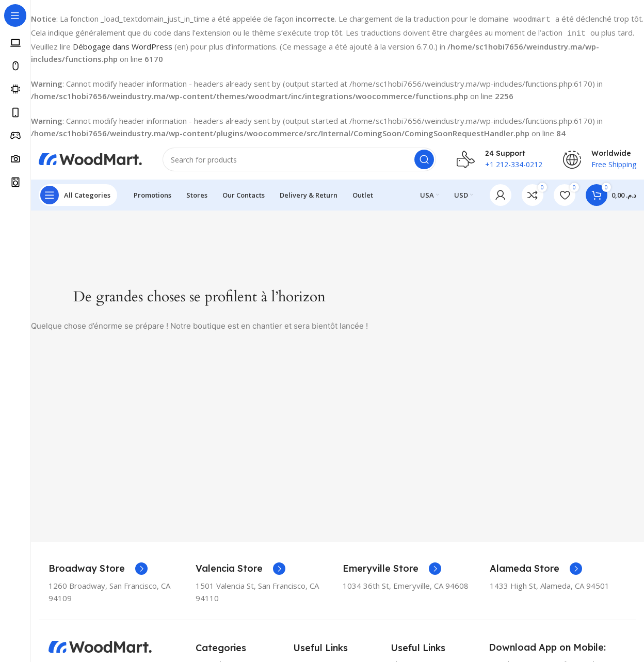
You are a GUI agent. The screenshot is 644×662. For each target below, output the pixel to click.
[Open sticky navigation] (78, 193)
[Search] (299, 157)
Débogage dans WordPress (123, 43)
